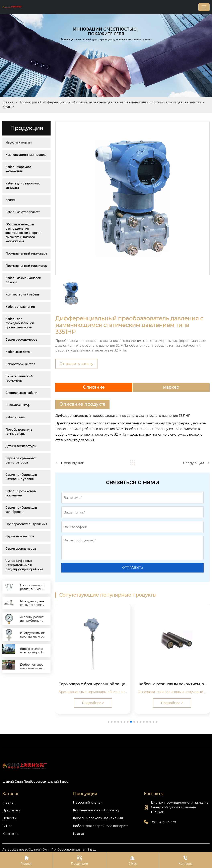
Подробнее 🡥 (93, 703)
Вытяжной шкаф (17, 405)
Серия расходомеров (21, 340)
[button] (109, 722)
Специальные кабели (21, 393)
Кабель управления (20, 307)
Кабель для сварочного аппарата (23, 186)
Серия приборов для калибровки (21, 510)
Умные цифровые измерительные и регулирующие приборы (24, 565)
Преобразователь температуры (19, 432)
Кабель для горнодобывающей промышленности (20, 323)
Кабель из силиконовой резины (24, 280)
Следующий (193, 463)
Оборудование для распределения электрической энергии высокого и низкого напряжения (24, 233)
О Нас (132, 860)
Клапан (11, 200)
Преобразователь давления (26, 524)
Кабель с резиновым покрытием (21, 493)
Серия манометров (20, 536)
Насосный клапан (18, 143)
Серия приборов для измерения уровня (21, 477)
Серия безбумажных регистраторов (21, 460)
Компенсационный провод (25, 155)
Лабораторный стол (20, 364)
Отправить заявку (76, 364)
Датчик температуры (21, 446)
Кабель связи (15, 417)
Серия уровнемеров (21, 549)
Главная (9, 102)
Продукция (28, 102)
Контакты (185, 860)
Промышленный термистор (26, 266)
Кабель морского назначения (19, 169)
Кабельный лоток (18, 352)
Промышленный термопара (26, 254)
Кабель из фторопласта (23, 212)
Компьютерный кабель (22, 294)
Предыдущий (74, 463)
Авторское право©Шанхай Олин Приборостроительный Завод (49, 850)
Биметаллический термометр (19, 378)
